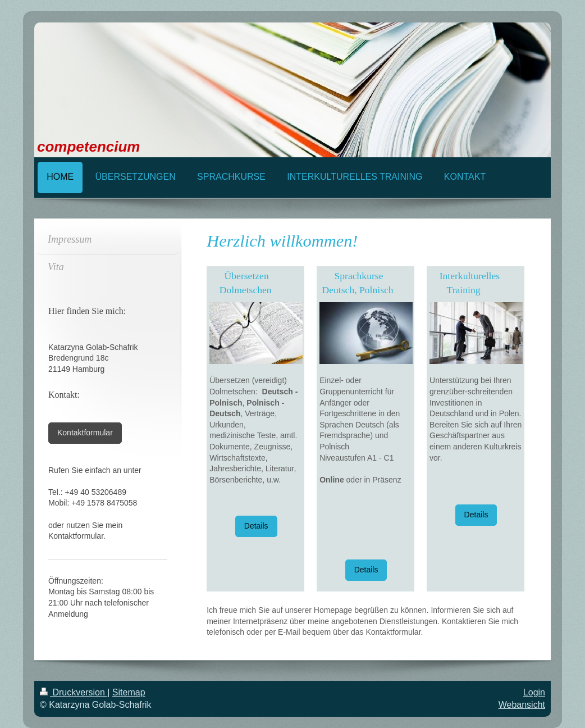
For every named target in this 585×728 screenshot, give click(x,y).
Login (534, 692)
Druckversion (74, 692)
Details (256, 526)
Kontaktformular (85, 433)
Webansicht (522, 705)
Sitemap (129, 692)
